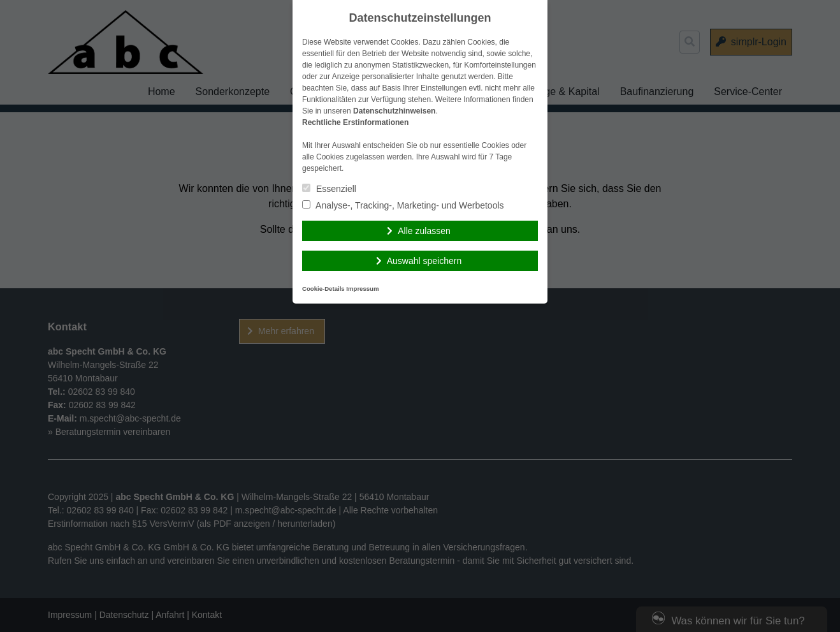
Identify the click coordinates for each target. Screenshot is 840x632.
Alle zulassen (424, 231)
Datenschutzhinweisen (394, 111)
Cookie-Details (323, 289)
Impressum (362, 289)
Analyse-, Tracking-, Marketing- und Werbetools (403, 205)
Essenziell (329, 189)
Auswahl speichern (424, 261)
